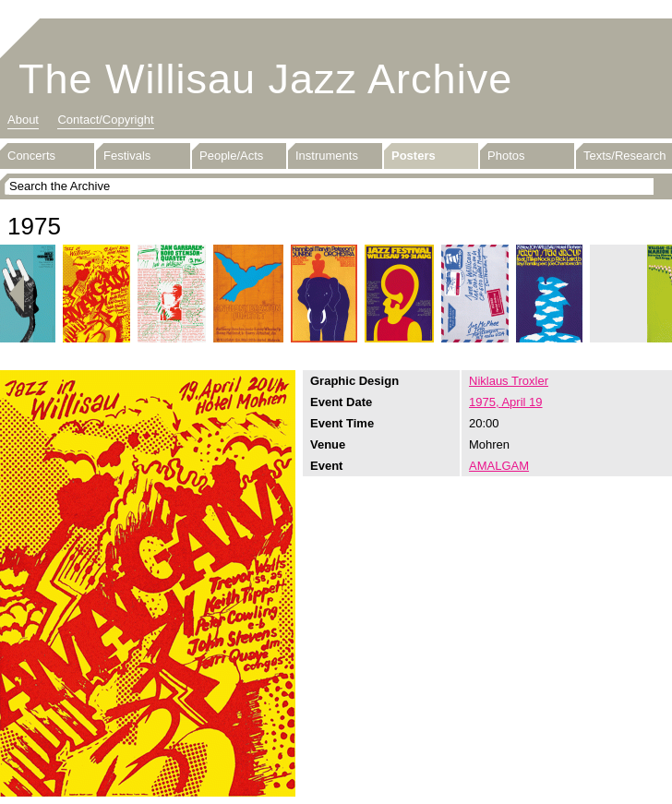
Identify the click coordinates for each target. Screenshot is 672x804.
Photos (506, 156)
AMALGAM (499, 466)
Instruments (327, 156)
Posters (414, 156)
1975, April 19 (506, 402)
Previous (17, 294)
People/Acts (231, 156)
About (23, 120)
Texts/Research (625, 156)
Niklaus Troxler (509, 381)
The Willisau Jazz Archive (265, 79)
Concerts (31, 156)
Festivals (127, 156)
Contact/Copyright (105, 120)
